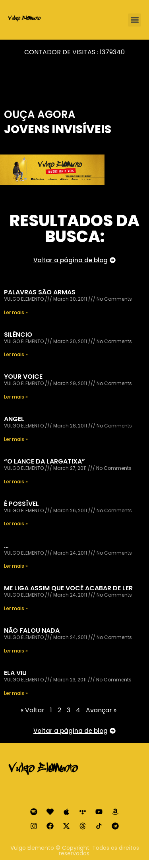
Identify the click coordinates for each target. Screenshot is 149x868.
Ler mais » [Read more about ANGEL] (16, 439)
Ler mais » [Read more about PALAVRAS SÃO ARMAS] (16, 312)
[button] (134, 20)
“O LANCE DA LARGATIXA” (45, 461)
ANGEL (14, 419)
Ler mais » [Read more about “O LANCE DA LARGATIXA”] (16, 482)
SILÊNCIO (18, 335)
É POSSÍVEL (21, 504)
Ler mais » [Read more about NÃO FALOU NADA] (16, 651)
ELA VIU (15, 673)
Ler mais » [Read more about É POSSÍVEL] (16, 524)
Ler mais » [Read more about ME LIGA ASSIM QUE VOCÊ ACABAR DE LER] (16, 608)
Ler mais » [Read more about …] (16, 566)
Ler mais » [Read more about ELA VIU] (16, 693)
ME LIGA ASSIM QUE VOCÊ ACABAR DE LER (68, 588)
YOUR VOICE (23, 377)
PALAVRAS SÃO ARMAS (40, 292)
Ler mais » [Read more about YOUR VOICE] (16, 397)
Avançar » (101, 710)
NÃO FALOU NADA (32, 630)
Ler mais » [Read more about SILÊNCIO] (16, 354)
